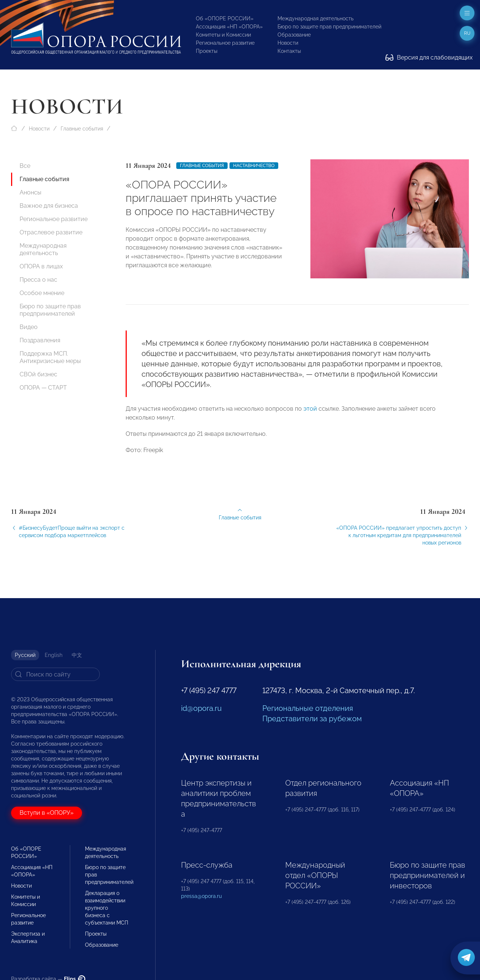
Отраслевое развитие (51, 232)
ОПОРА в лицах (41, 266)
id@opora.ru (201, 708)
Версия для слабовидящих (429, 57)
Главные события (82, 129)
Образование (294, 35)
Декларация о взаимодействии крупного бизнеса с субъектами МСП (107, 908)
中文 (77, 655)
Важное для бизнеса (49, 206)
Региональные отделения (308, 708)
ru (467, 33)
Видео (29, 327)
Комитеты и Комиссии (223, 35)
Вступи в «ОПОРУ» (47, 813)
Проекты (207, 51)
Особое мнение (42, 293)
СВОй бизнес (38, 374)
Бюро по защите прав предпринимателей (329, 27)
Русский (25, 655)
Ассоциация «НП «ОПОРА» (229, 27)
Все (25, 166)
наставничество (254, 166)
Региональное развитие (225, 43)
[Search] (55, 674)
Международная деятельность (316, 18)
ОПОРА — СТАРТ (43, 388)
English (54, 655)
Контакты (289, 51)
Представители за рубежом (312, 719)
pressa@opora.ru (201, 896)
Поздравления (40, 340)
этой (310, 414)
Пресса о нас (38, 280)
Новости (288, 43)
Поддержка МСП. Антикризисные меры (50, 357)
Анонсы (30, 192)
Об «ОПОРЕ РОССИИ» (225, 18)
